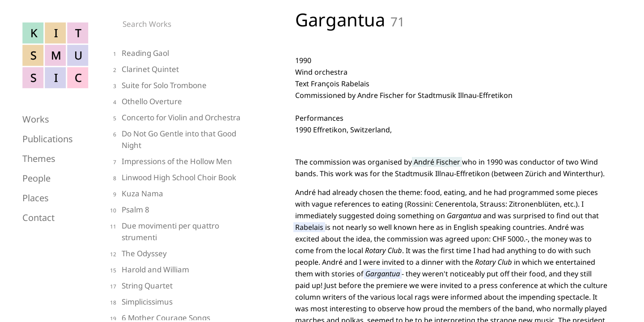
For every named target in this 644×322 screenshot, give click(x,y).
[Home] (56, 86)
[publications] (67, 136)
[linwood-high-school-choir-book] (174, 179)
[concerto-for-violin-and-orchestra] (174, 119)
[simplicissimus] (174, 303)
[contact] (67, 215)
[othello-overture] (174, 103)
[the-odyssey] (174, 255)
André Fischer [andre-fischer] (437, 162)
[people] (67, 176)
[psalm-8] (174, 211)
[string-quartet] (174, 287)
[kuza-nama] (174, 195)
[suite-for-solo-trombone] (174, 87)
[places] (67, 195)
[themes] (67, 156)
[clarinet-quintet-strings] (174, 70)
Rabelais (309, 227)
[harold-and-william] (174, 271)
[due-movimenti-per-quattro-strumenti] (174, 233)
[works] (67, 117)
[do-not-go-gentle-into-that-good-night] (174, 141)
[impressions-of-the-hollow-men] (174, 163)
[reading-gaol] (174, 54)
